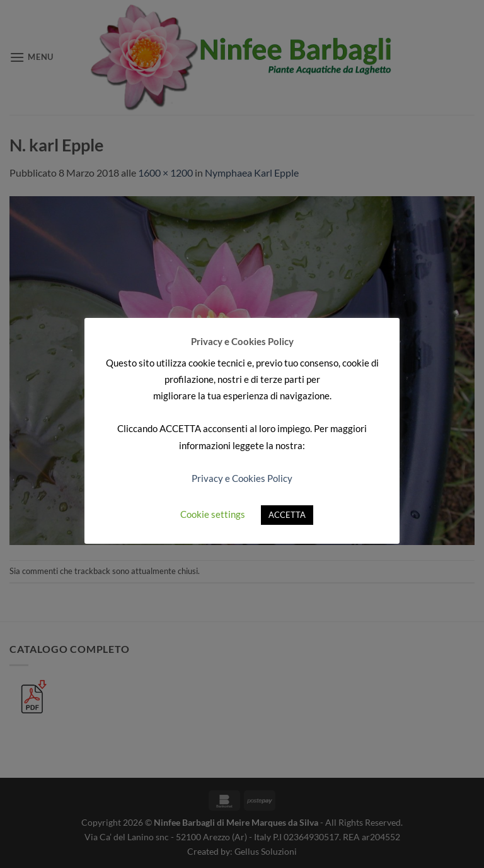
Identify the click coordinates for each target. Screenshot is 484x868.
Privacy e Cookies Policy (242, 478)
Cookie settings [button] (213, 514)
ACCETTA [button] (287, 515)
